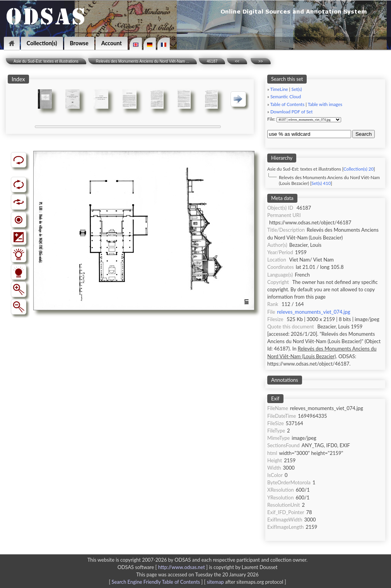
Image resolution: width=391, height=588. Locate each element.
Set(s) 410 (321, 183)
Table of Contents (288, 104)
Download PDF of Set (291, 112)
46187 (212, 61)
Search (364, 134)
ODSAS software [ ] (163, 567)
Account (112, 43)
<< (237, 61)
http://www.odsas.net (182, 567)
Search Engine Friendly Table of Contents (156, 582)
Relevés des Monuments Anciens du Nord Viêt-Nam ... (143, 61)
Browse (79, 43)
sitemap (215, 582)
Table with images (325, 104)
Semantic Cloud (286, 97)
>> (261, 61)
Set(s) (296, 89)
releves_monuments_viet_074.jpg (313, 312)
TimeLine (279, 89)
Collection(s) (42, 43)
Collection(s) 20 (359, 169)
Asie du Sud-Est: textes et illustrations (46, 61)
